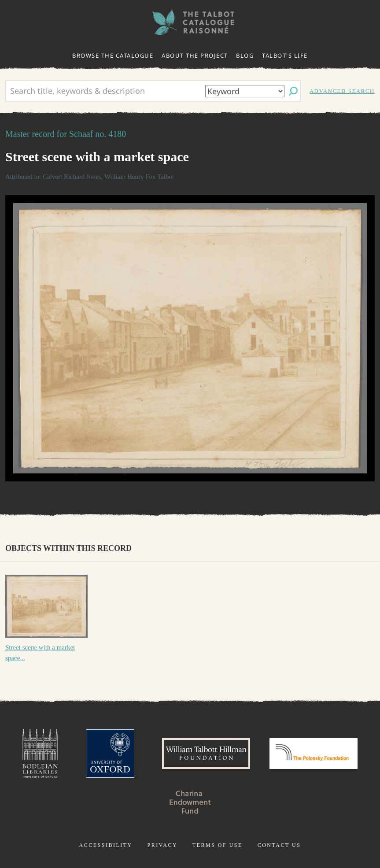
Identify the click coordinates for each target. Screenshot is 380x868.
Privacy (162, 845)
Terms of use (218, 845)
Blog (245, 55)
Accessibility (106, 845)
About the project (195, 55)
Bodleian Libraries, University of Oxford (40, 753)
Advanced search (342, 91)
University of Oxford (110, 753)
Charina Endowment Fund (190, 802)
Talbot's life (285, 55)
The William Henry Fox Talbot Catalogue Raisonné (190, 22)
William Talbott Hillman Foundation (206, 753)
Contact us (279, 845)
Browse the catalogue (113, 55)
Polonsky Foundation (314, 753)
